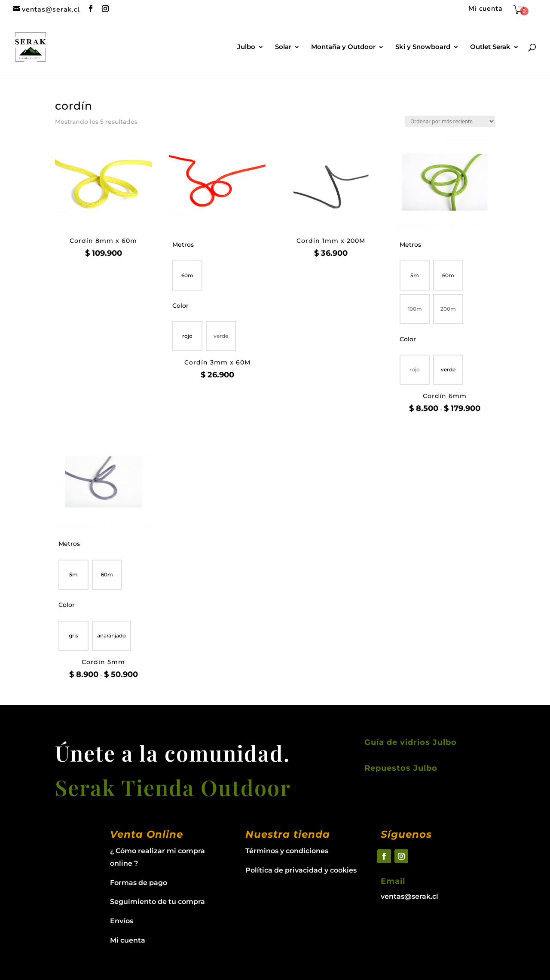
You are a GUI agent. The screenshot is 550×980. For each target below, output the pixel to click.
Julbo (246, 47)
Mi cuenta (486, 9)
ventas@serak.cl (409, 896)
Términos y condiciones (287, 851)
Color (180, 306)
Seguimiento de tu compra (157, 902)
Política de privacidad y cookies (301, 870)
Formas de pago (139, 883)
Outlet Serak (490, 47)
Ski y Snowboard (423, 47)
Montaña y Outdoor (343, 47)
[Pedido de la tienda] (450, 121)
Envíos (122, 921)
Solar (283, 47)
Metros (183, 245)
